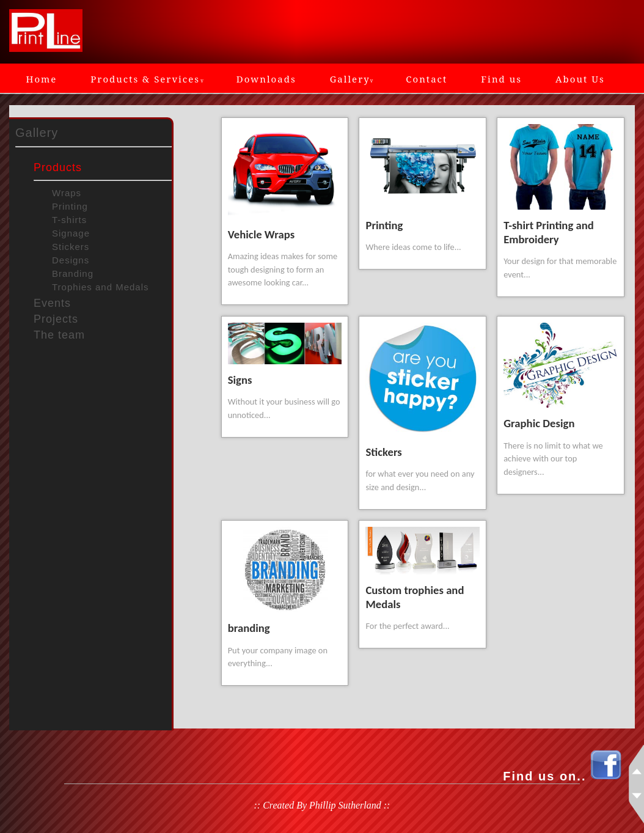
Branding (73, 273)
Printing (70, 206)
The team (59, 335)
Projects (56, 319)
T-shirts (69, 220)
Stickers (71, 247)
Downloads (266, 79)
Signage (71, 233)
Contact (426, 79)
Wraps (67, 193)
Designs (71, 260)
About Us (580, 79)
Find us (501, 79)
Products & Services (147, 79)
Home (42, 79)
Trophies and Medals (101, 287)
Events (52, 303)
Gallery (351, 79)
